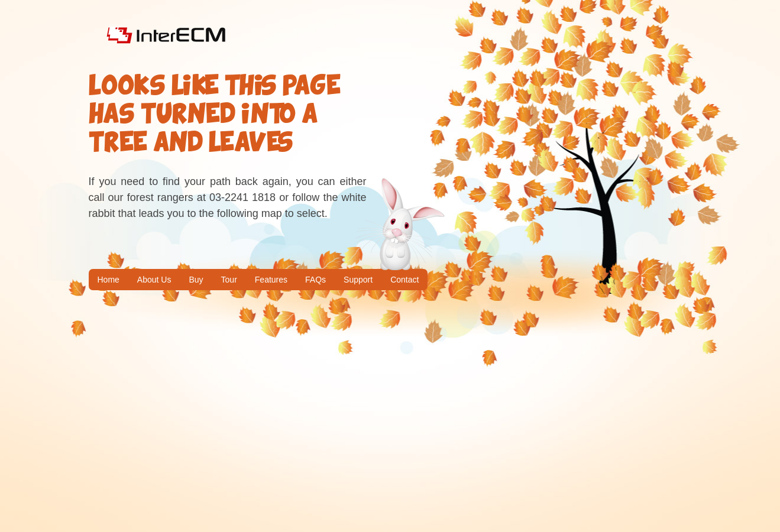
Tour (229, 280)
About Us (154, 280)
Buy (196, 280)
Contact (404, 280)
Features (271, 280)
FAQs (315, 280)
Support (358, 280)
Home (109, 280)
